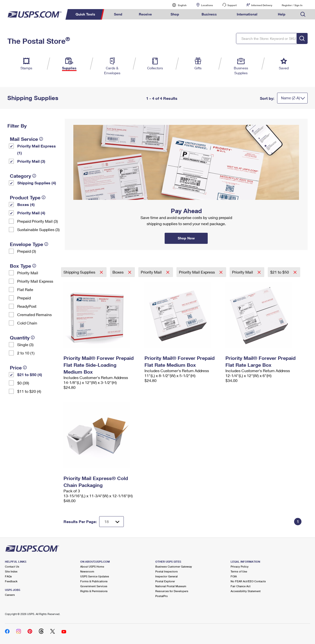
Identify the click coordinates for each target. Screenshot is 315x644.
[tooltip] (41, 139)
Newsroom (87, 571)
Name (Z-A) (291, 98)
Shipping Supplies (80, 272)
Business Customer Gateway (174, 566)
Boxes (118, 272)
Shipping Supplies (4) (37, 183)
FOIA (234, 576)
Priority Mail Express (35, 281)
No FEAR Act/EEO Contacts (248, 581)
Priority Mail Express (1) (37, 149)
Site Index (11, 571)
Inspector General (166, 576)
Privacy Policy (240, 566)
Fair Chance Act (241, 586)
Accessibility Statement (246, 591)
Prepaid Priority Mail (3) (38, 221)
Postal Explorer (165, 581)
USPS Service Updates (95, 576)
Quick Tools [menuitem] (85, 14)
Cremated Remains (34, 315)
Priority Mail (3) (31, 161)
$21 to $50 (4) (30, 374)
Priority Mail (28, 273)
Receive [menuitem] (145, 14)
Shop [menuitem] (175, 14)
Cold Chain (27, 323)
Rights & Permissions (94, 591)
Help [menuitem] (282, 14)
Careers (10, 595)
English (177, 5)
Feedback (11, 581)
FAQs (8, 576)
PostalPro (162, 596)
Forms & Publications (94, 581)
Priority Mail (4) (31, 213)
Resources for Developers (172, 591)
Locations (207, 5)
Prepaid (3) (27, 251)
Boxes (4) (26, 204)
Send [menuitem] (118, 14)
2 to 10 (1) (26, 353)
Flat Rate (25, 289)
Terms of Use (239, 571)
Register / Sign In (292, 5)
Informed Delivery (262, 5)
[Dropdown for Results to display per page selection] (111, 522)
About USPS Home (92, 566)
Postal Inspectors (166, 571)
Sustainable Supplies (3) (38, 229)
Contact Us (12, 566)
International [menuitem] (247, 14)
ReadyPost (27, 306)
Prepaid (24, 298)
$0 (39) (23, 383)
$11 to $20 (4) (29, 391)
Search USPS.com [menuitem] (303, 14)
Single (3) (25, 344)
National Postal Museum (171, 586)
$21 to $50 (280, 272)
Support (232, 5)
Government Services (94, 586)
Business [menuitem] (209, 14)
